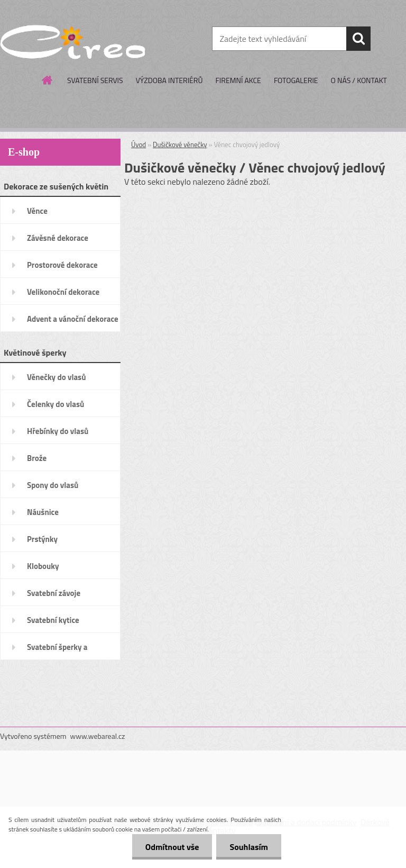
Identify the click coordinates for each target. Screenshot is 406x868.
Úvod (139, 144)
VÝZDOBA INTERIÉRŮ (169, 80)
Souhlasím (249, 847)
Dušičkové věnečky (180, 144)
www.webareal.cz (98, 736)
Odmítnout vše (172, 847)
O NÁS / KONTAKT (359, 80)
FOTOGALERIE (296, 80)
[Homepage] (48, 80)
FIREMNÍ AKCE (238, 80)
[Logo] (73, 39)
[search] (358, 39)
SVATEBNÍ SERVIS (95, 80)
